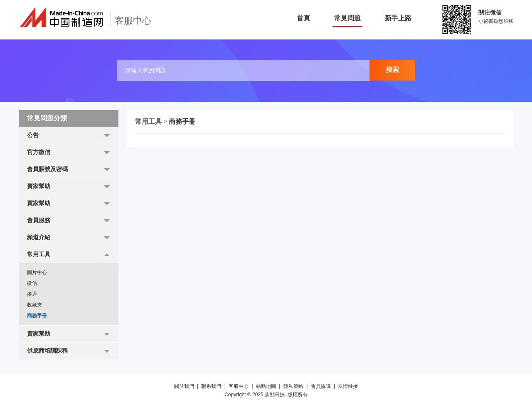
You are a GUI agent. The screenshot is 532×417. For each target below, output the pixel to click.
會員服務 (39, 220)
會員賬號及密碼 (47, 169)
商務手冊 (37, 316)
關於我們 (184, 386)
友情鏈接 (348, 386)
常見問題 (347, 18)
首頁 (303, 18)
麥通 (32, 294)
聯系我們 (211, 386)
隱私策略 (293, 386)
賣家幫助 (39, 186)
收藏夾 (34, 305)
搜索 (392, 70)
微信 (32, 283)
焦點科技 (275, 395)
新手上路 (398, 18)
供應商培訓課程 (47, 351)
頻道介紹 (39, 237)
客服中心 (239, 386)
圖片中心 (37, 272)
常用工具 (39, 254)
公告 (33, 135)
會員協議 (321, 386)
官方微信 (39, 152)
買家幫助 (39, 203)
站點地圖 (266, 386)
